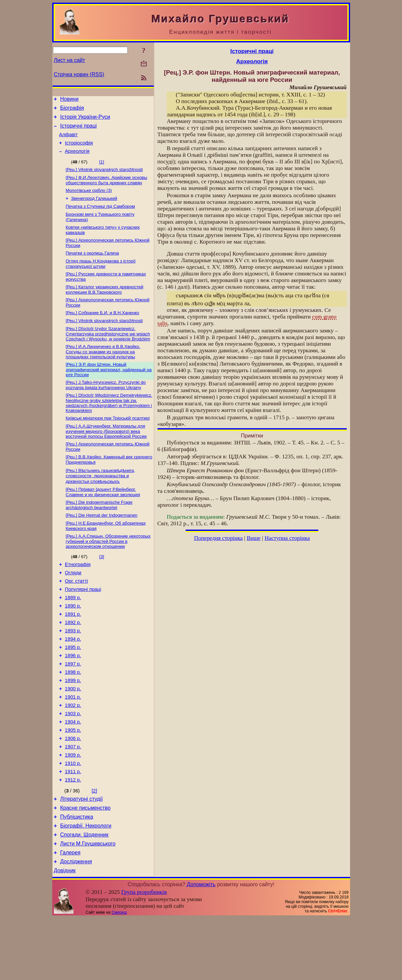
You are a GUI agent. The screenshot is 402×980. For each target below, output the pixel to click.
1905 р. (73, 777)
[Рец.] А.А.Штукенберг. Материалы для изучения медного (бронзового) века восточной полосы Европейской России (106, 453)
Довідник (65, 932)
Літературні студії (82, 853)
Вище (254, 538)
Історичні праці (79, 130)
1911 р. (73, 824)
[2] (94, 844)
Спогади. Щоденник (84, 893)
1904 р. (73, 768)
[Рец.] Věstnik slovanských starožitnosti (104, 177)
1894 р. (73, 675)
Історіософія (79, 149)
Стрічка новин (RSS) (79, 74)
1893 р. (73, 666)
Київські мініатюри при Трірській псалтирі (108, 439)
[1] (102, 169)
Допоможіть (201, 946)
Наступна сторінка (287, 538)
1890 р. (73, 638)
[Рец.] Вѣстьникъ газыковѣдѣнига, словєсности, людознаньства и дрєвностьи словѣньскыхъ (101, 499)
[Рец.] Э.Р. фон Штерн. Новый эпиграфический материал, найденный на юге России (109, 388)
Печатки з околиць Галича (92, 266)
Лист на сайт (70, 60)
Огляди (73, 601)
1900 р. (73, 731)
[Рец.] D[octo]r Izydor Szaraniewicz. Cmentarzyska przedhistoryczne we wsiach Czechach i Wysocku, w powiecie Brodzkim (108, 351)
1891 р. (73, 647)
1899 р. (73, 721)
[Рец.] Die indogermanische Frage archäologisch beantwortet (99, 529)
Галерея (70, 913)
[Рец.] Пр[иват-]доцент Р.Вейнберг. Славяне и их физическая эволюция (103, 516)
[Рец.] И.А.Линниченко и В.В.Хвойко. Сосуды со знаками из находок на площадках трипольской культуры (103, 370)
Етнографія (78, 592)
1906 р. (73, 786)
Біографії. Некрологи (86, 883)
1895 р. (73, 684)
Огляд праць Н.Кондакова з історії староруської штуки (101, 277)
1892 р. (73, 657)
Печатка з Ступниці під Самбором (101, 217)
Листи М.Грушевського (88, 903)
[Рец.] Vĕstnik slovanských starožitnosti (104, 338)
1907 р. (73, 796)
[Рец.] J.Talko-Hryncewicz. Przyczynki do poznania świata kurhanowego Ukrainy (106, 404)
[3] (102, 583)
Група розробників (144, 954)
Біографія (72, 110)
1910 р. (73, 814)
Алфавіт (68, 140)
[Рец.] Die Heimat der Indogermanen (102, 540)
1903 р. (73, 759)
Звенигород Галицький (94, 208)
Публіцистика (77, 873)
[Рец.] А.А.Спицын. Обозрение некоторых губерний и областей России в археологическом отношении (108, 567)
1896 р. (73, 694)
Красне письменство (86, 863)
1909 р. (73, 805)
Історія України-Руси (85, 120)
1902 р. (73, 749)
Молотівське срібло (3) (89, 199)
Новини (69, 100)
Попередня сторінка (219, 538)
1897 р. (73, 703)
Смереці (119, 974)
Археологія (77, 158)
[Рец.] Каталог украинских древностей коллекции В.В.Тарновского (105, 304)
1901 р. (73, 740)
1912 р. (73, 833)
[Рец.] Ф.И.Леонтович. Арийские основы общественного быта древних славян (107, 188)
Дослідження (76, 922)
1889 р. (73, 629)
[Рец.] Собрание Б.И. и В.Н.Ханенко (103, 329)
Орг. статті (76, 610)
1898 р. (73, 712)
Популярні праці (83, 619)
